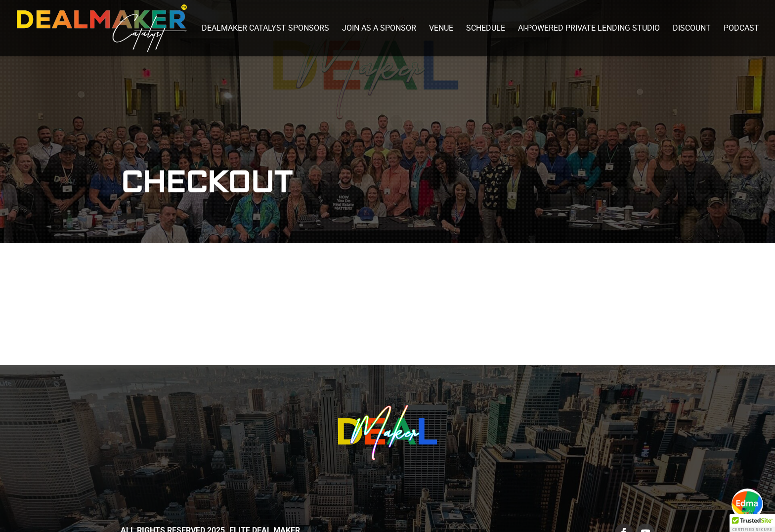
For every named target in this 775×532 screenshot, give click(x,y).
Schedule (486, 29)
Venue (441, 29)
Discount (692, 29)
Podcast (741, 29)
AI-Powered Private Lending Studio (589, 29)
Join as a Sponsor (379, 29)
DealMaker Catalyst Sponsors (265, 29)
